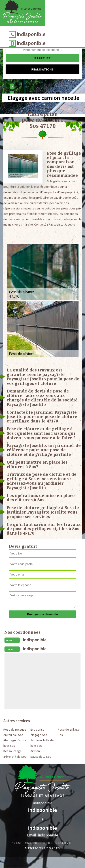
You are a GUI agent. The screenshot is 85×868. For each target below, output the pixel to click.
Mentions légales (42, 848)
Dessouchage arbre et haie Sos (15, 754)
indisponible (31, 34)
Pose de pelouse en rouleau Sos (15, 732)
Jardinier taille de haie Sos (42, 743)
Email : (43, 835)
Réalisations (43, 69)
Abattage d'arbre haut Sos (15, 743)
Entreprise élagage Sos (39, 732)
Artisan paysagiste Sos (41, 754)
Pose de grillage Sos (69, 732)
